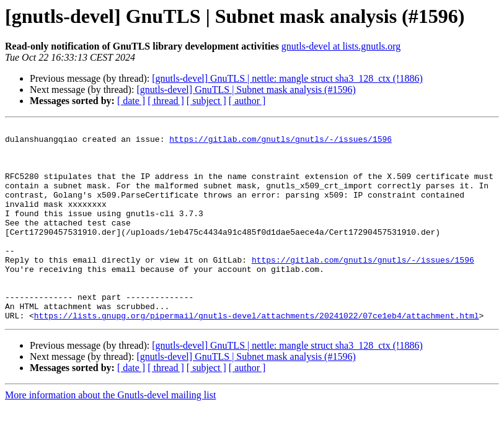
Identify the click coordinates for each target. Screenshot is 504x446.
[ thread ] (166, 101)
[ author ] (247, 101)
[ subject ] (206, 101)
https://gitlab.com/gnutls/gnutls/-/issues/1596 (281, 142)
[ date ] (131, 101)
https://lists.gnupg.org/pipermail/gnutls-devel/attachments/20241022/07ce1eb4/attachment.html (257, 354)
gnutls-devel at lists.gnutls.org (341, 46)
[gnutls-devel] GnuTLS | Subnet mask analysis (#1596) (246, 90)
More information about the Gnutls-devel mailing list (110, 434)
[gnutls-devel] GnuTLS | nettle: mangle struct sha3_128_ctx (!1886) (287, 78)
